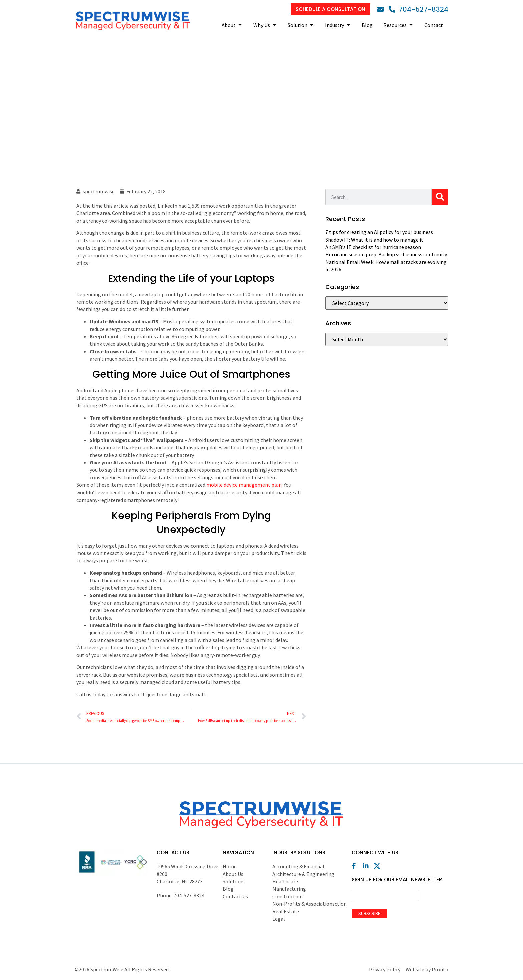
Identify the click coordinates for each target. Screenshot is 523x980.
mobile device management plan (244, 485)
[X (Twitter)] (379, 866)
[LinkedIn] (368, 866)
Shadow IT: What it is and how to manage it (374, 240)
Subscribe (369, 913)
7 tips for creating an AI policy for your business (379, 232)
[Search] (440, 197)
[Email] (382, 9)
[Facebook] (357, 866)
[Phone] (418, 9)
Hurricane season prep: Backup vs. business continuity (386, 254)
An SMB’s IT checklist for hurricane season (373, 247)
